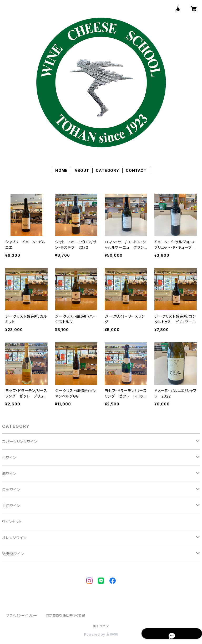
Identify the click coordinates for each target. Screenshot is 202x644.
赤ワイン (9, 474)
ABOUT (82, 170)
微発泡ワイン (13, 554)
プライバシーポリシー (22, 615)
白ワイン (9, 458)
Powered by (101, 634)
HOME (61, 170)
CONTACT (136, 170)
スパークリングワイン (20, 442)
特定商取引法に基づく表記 (65, 615)
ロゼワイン (11, 490)
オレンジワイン (14, 538)
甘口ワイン (11, 506)
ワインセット (12, 522)
